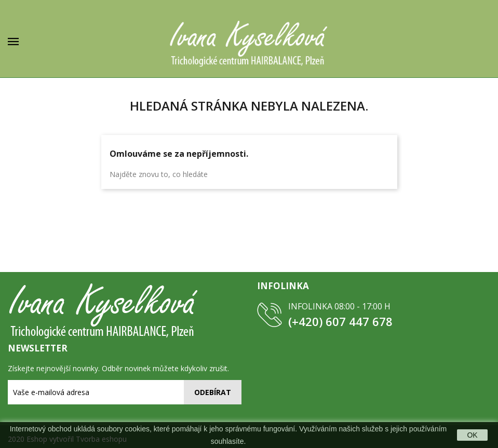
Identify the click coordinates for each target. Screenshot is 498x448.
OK (472, 435)
